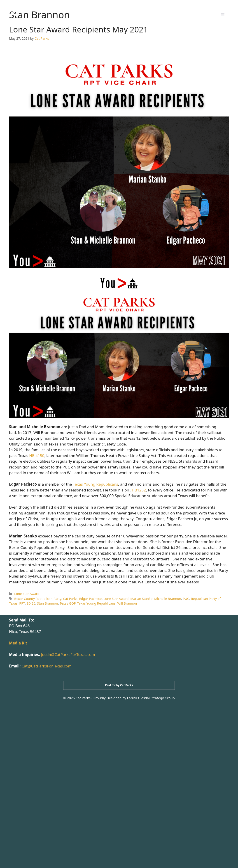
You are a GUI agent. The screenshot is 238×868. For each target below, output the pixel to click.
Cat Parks (70, 599)
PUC (186, 599)
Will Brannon (127, 603)
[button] (223, 15)
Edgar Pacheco (90, 599)
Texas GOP (68, 603)
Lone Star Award (27, 594)
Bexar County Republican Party (38, 599)
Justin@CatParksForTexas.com (68, 654)
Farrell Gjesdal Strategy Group (151, 698)
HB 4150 (37, 456)
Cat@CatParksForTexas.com (47, 666)
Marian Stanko (141, 599)
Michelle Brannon (168, 599)
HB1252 (139, 490)
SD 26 (31, 603)
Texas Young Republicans (96, 484)
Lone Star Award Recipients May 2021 (78, 29)
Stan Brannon (48, 603)
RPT (22, 603)
